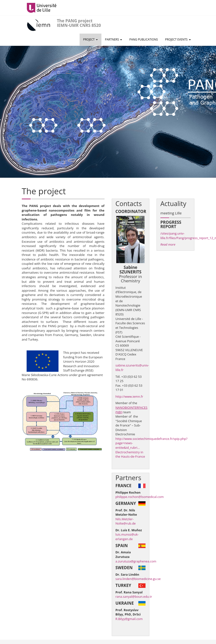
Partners (114, 39)
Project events (178, 39)
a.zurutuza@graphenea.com (136, 561)
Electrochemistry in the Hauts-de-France (130, 454)
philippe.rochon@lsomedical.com (140, 497)
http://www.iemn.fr (129, 396)
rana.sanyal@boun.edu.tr (134, 597)
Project (90, 39)
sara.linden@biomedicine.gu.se (138, 579)
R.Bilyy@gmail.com (129, 619)
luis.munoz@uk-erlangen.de (127, 537)
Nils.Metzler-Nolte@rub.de (126, 521)
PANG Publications (143, 39)
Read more (168, 244)
